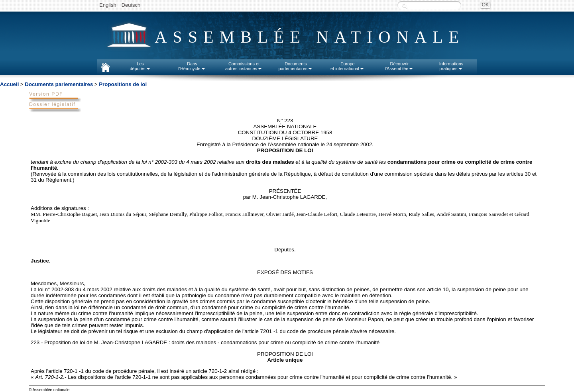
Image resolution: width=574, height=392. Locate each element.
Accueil (9, 84)
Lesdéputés (140, 66)
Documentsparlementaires (296, 66)
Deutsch (131, 5)
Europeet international (348, 66)
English (108, 5)
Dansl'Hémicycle (192, 66)
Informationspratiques (451, 66)
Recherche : (405, 6)
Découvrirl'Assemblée (400, 66)
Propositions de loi (123, 84)
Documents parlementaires (59, 84)
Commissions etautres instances (244, 66)
